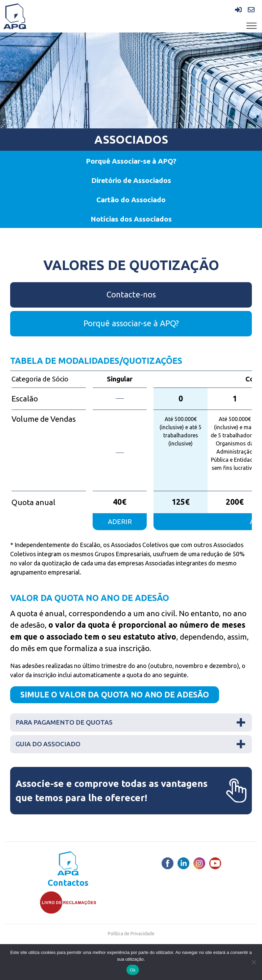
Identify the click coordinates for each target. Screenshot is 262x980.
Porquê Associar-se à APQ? (131, 161)
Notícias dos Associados (131, 219)
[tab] (131, 723)
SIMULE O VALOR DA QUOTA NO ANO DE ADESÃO (115, 695)
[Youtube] (215, 863)
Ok (133, 970)
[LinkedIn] (183, 863)
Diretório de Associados (131, 180)
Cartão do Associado (131, 200)
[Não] (254, 962)
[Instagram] (199, 863)
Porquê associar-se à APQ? (131, 323)
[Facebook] (168, 863)
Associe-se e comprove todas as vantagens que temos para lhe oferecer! (131, 790)
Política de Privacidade (131, 934)
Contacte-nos (131, 295)
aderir (120, 522)
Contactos (68, 883)
